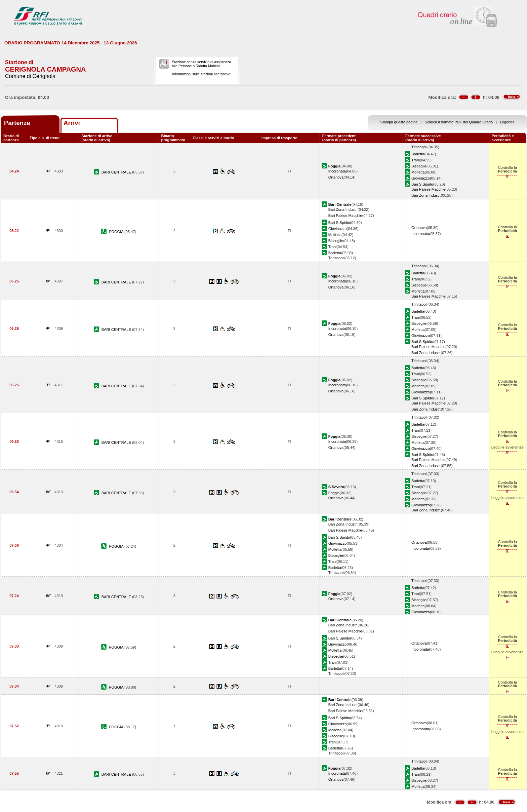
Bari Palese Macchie (428, 189)
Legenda (507, 122)
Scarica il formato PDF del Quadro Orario (459, 122)
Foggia (334, 493)
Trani (416, 160)
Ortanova (336, 177)
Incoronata (337, 171)
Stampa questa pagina (399, 122)
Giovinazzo (421, 178)
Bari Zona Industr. (426, 195)
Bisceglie (419, 166)
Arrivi (72, 123)
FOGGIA (117, 232)
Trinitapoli (419, 147)
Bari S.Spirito (422, 184)
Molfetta (418, 172)
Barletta (418, 154)
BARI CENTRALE (117, 172)
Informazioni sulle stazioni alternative (201, 74)
